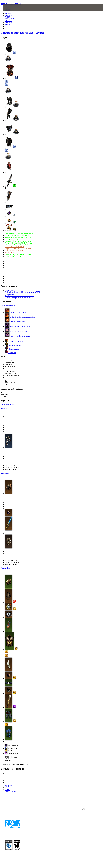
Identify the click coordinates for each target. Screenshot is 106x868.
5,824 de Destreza (11, 290)
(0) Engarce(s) (10, 294)
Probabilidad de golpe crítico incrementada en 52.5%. (23, 292)
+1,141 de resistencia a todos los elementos (19, 296)
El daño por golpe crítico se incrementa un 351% (21, 298)
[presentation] (9, 7)
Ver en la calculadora (8, 306)
